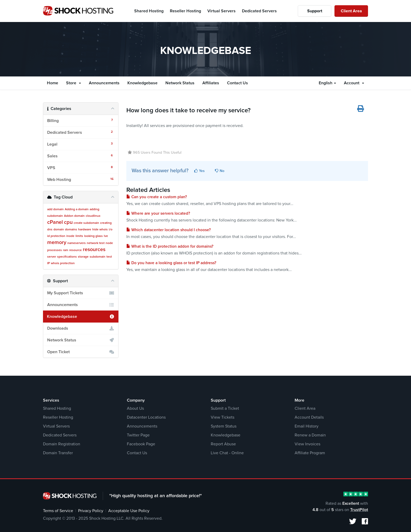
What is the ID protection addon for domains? (170, 246)
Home (53, 83)
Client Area (351, 11)
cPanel (55, 222)
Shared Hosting (57, 408)
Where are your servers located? (158, 214)
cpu (68, 222)
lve (106, 236)
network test (96, 243)
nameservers (77, 243)
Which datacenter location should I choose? (169, 230)
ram (66, 250)
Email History (307, 426)
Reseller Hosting (58, 417)
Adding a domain (77, 209)
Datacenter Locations (146, 417)
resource (75, 250)
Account (354, 83)
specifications (67, 257)
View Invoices (307, 444)
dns (50, 230)
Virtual (221, 11)
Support (315, 11)
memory (57, 242)
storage (83, 257)
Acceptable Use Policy (129, 511)
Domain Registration (62, 444)
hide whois (100, 230)
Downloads (81, 328)
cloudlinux (93, 216)
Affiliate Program (310, 453)
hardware (85, 230)
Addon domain (74, 216)
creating (106, 223)
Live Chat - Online (227, 453)
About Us (135, 408)
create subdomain (86, 223)
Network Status (180, 83)
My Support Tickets (81, 293)
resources (94, 250)
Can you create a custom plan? (157, 197)
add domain (55, 209)
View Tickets (223, 417)
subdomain (98, 257)
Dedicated (259, 11)
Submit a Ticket (225, 408)
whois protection (63, 263)
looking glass (93, 236)
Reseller (185, 11)
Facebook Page (141, 444)
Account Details (309, 417)
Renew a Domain (310, 435)
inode (70, 236)
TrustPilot (359, 510)
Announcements (104, 83)
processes (55, 250)
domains (71, 230)
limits (79, 236)
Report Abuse (223, 444)
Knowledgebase (142, 83)
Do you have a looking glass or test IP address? (171, 263)
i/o (111, 230)
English (327, 83)
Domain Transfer (58, 453)
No (220, 171)
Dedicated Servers (60, 435)
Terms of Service (58, 511)
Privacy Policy (91, 511)
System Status (224, 426)
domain (59, 230)
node (109, 243)
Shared (149, 11)
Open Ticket (81, 352)
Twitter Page (138, 435)
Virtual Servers (56, 426)
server (52, 257)
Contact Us (237, 83)
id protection (56, 236)
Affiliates (211, 83)
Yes (199, 171)
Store (74, 83)
